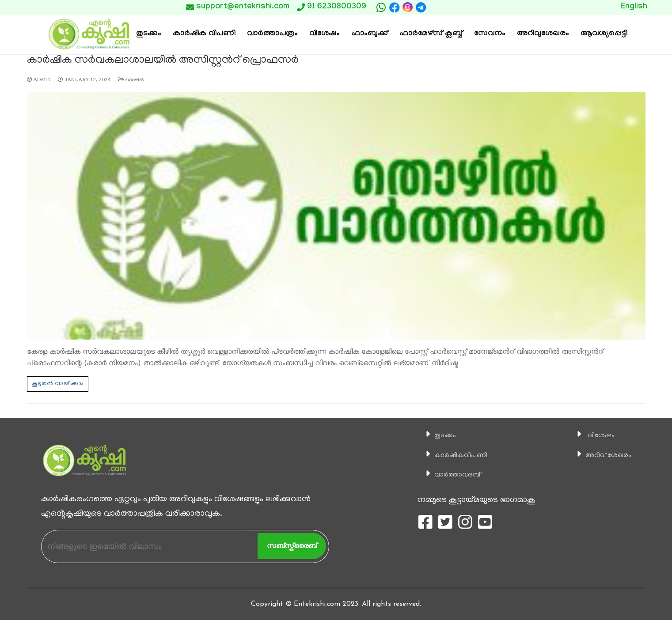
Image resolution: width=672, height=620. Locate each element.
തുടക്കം (437, 435)
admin (39, 79)
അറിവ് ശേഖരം (603, 454)
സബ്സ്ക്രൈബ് (292, 545)
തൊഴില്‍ (131, 79)
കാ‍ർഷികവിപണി (455, 454)
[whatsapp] (381, 8)
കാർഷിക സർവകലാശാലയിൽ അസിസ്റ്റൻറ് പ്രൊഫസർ (157, 61)
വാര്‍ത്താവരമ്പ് (452, 474)
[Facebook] (395, 8)
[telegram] (421, 8)
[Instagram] (408, 7)
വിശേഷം (592, 435)
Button (472, 7)
